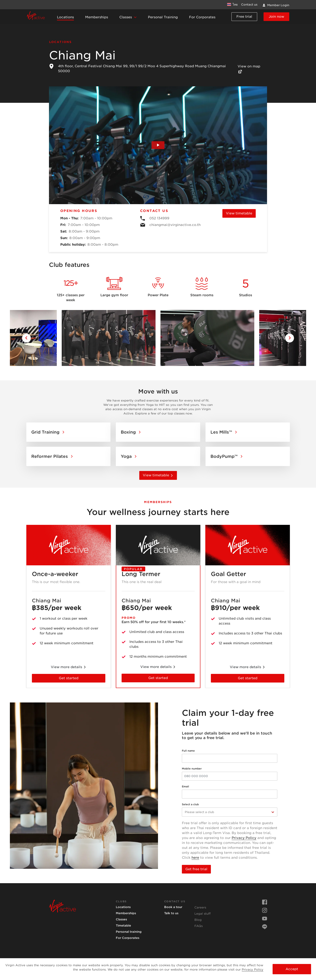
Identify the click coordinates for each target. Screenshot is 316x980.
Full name (188, 751)
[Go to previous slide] (26, 338)
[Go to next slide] (290, 338)
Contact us (249, 5)
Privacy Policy (244, 838)
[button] (128, 18)
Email (185, 786)
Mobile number (192, 769)
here (195, 858)
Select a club (190, 804)
